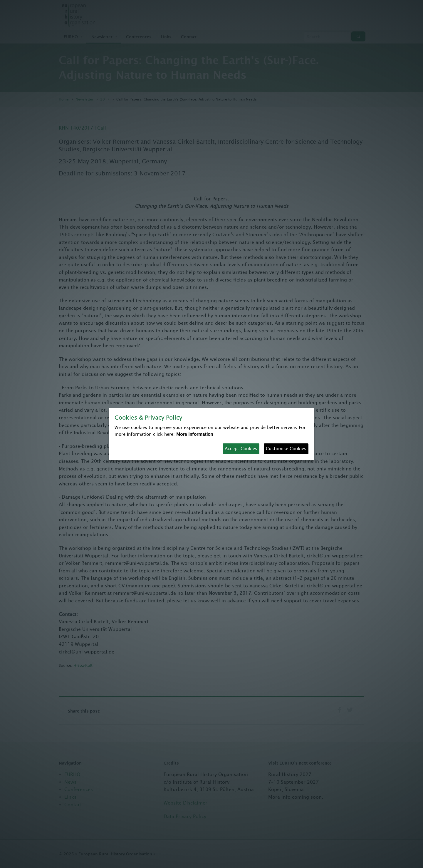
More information (195, 434)
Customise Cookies (286, 449)
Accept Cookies (241, 449)
